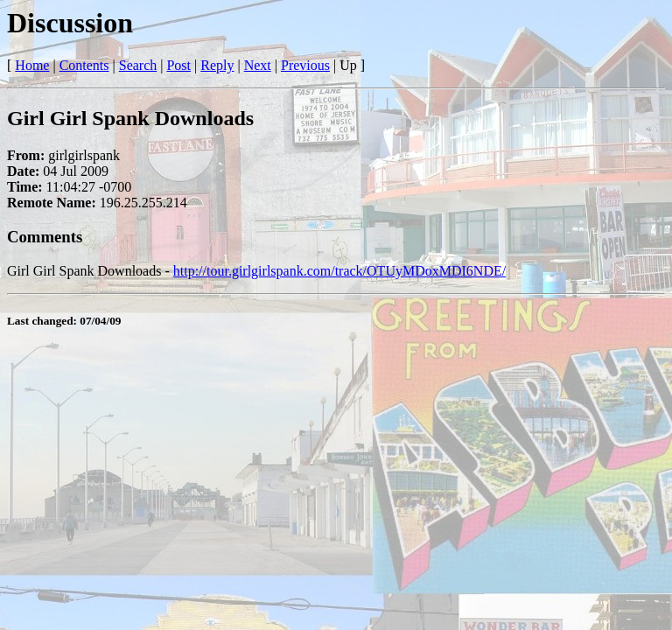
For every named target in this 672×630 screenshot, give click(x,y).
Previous (305, 65)
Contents (84, 65)
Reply (217, 65)
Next (258, 65)
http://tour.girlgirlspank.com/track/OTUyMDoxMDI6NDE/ (339, 271)
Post (178, 65)
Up (348, 65)
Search (138, 65)
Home (32, 65)
